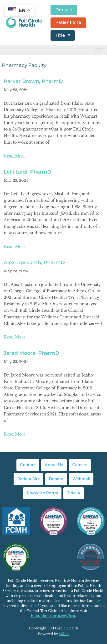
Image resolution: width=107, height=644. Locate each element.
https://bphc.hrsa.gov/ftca (53, 616)
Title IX (63, 35)
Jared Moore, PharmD (32, 353)
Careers (80, 465)
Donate (64, 10)
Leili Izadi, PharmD (28, 172)
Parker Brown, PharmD (33, 81)
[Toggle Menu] (99, 50)
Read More (15, 156)
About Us (54, 465)
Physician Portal (42, 493)
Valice (64, 634)
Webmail (81, 479)
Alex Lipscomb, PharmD (34, 262)
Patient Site (68, 22)
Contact (28, 465)
